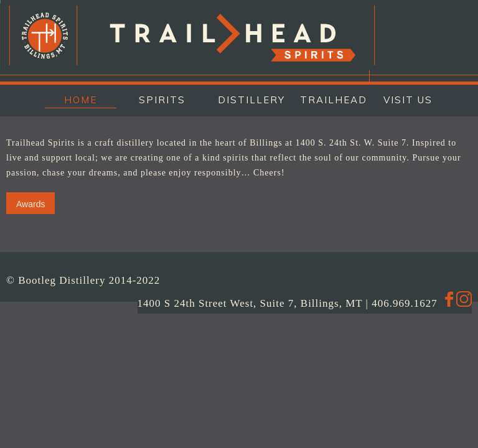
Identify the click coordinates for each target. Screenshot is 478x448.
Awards (30, 204)
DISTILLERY (249, 100)
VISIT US (408, 100)
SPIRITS (162, 100)
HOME (81, 100)
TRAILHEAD (331, 100)
